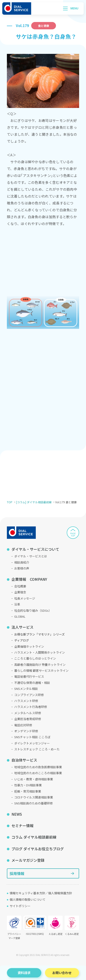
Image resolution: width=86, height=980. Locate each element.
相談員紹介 (22, 562)
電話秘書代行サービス (29, 676)
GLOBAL (20, 616)
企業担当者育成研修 (28, 719)
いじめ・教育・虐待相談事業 (34, 779)
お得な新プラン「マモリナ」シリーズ (39, 634)
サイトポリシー (20, 906)
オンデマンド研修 (26, 731)
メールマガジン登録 (28, 860)
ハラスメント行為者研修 (31, 707)
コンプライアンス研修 (29, 695)
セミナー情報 (22, 826)
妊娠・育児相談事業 (28, 791)
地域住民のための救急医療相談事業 (38, 767)
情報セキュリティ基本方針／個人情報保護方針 (41, 893)
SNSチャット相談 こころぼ (32, 737)
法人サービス (22, 627)
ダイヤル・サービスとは (31, 556)
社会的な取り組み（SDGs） (33, 610)
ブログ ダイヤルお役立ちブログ (38, 849)
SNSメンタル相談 (26, 689)
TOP (10, 502)
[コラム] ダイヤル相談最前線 (34, 502)
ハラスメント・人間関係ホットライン (40, 652)
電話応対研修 (23, 725)
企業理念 (20, 592)
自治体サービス (24, 760)
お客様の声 (22, 568)
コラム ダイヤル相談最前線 (34, 837)
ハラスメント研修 (26, 701)
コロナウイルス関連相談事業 (34, 797)
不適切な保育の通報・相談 (32, 683)
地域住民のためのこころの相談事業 (38, 773)
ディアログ (22, 640)
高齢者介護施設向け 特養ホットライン (40, 665)
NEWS (17, 814)
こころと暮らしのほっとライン (35, 658)
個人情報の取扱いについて (28, 899)
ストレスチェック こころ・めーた (37, 749)
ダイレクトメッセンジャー (32, 743)
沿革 (17, 604)
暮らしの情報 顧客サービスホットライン (41, 670)
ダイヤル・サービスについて (35, 549)
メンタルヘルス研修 (28, 713)
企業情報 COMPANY (29, 579)
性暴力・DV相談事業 (28, 785)
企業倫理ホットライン (29, 646)
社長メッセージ (25, 598)
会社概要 (20, 586)
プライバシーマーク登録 (14, 928)
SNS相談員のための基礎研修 (33, 803)
